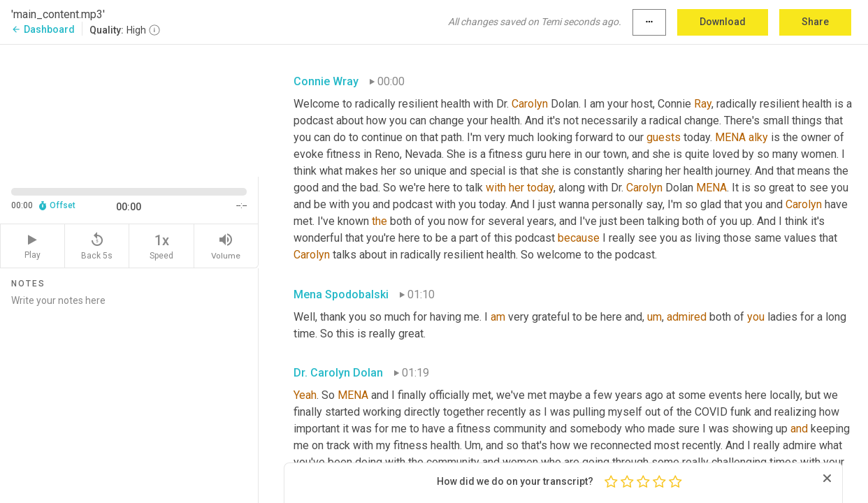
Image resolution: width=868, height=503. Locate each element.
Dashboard (43, 29)
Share (815, 22)
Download (723, 22)
